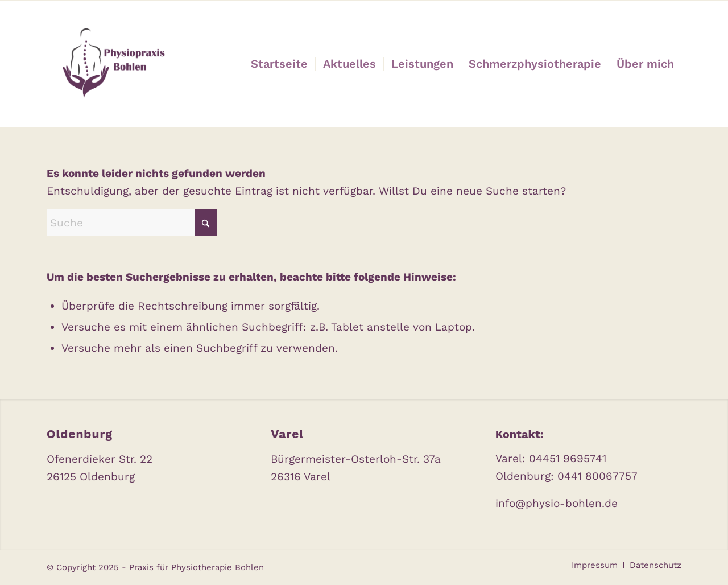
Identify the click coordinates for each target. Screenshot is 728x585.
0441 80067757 (597, 476)
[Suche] (132, 223)
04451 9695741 (568, 458)
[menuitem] (279, 64)
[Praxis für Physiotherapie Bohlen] (111, 64)
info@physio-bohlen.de (557, 503)
